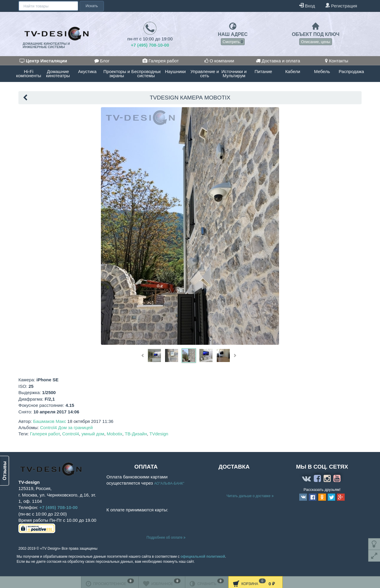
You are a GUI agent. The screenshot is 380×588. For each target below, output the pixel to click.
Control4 (71, 434)
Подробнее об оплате (166, 538)
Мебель (322, 71)
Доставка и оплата (278, 61)
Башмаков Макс (49, 421)
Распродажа (351, 71)
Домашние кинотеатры (58, 73)
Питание (263, 71)
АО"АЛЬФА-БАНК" (169, 483)
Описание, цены (316, 42)
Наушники (175, 71)
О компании (219, 61)
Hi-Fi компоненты (28, 73)
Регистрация (341, 5)
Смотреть (233, 42)
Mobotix (114, 434)
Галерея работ (161, 61)
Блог (102, 61)
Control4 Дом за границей (66, 427)
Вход (307, 5)
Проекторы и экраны (117, 73)
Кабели (293, 71)
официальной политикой (203, 557)
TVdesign (159, 434)
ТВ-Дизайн (136, 434)
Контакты (337, 61)
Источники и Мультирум (234, 73)
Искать (91, 6)
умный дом (93, 434)
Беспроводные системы (146, 73)
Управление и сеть (205, 73)
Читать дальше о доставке (250, 496)
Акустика (87, 71)
